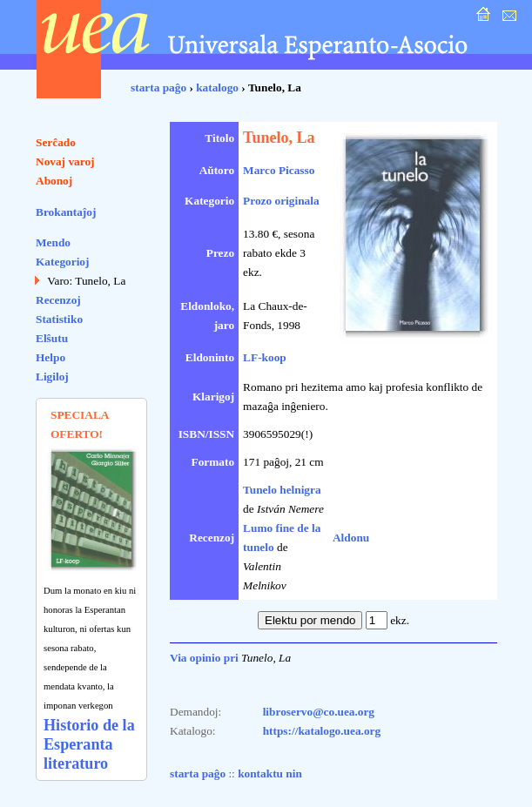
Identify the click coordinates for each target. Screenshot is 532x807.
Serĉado (56, 142)
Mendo (53, 242)
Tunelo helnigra (282, 490)
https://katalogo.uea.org (322, 731)
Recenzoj (58, 300)
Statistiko (59, 319)
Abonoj (54, 181)
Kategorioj (62, 262)
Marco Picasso (279, 170)
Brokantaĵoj (66, 212)
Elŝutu (52, 338)
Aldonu (351, 538)
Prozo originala (281, 201)
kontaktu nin (270, 773)
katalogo (217, 87)
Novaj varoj (65, 161)
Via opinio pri (204, 658)
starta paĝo (158, 87)
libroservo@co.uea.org (319, 712)
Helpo (51, 357)
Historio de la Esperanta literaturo (89, 744)
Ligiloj (52, 377)
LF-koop (265, 357)
